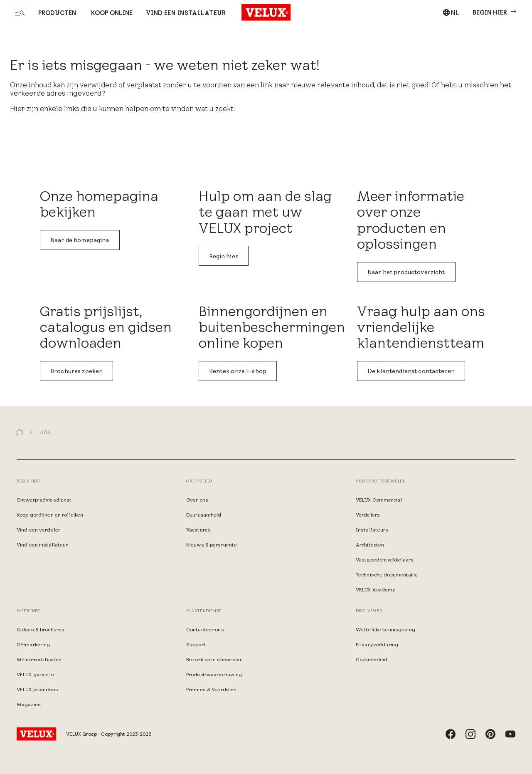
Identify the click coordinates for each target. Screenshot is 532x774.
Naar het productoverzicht (406, 272)
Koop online (111, 13)
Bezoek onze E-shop (238, 371)
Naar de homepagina (80, 240)
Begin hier (224, 256)
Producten (57, 13)
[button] (20, 432)
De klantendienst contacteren (411, 371)
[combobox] (451, 12)
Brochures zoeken (76, 371)
